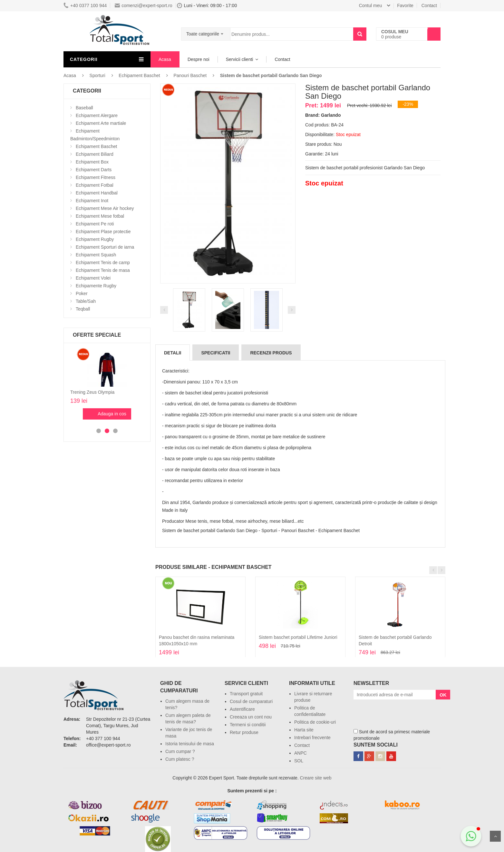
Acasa (165, 59)
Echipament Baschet (96, 146)
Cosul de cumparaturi (251, 701)
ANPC (300, 753)
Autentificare (242, 709)
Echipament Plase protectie (103, 232)
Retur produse (244, 732)
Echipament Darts (94, 170)
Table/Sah (86, 301)
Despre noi (199, 59)
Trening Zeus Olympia (92, 392)
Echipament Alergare (97, 115)
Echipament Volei (93, 278)
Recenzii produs (271, 353)
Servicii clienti (240, 59)
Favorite (405, 5)
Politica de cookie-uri (315, 722)
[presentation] (402, 712)
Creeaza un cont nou (251, 717)
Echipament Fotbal (95, 185)
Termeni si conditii (248, 725)
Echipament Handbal (97, 193)
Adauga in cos (112, 414)
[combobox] (206, 32)
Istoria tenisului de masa (190, 744)
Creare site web (316, 778)
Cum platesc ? (180, 759)
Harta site (304, 730)
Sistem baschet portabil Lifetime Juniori (298, 637)
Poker (82, 293)
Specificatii (216, 353)
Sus (495, 836)
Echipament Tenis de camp (103, 263)
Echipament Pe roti (95, 224)
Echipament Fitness (96, 177)
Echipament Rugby (95, 239)
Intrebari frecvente (312, 738)
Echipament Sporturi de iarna (105, 247)
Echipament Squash (96, 255)
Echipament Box (92, 162)
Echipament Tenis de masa (103, 270)
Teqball (83, 309)
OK (443, 695)
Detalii (173, 353)
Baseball (84, 108)
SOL (299, 761)
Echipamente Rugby (96, 286)
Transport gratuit (246, 694)
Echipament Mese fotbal (100, 216)
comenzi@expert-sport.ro (143, 5)
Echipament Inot (92, 201)
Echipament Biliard (95, 154)
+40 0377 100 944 (85, 5)
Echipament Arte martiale (101, 123)
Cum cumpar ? (180, 751)
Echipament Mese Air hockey (105, 208)
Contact (429, 5)
